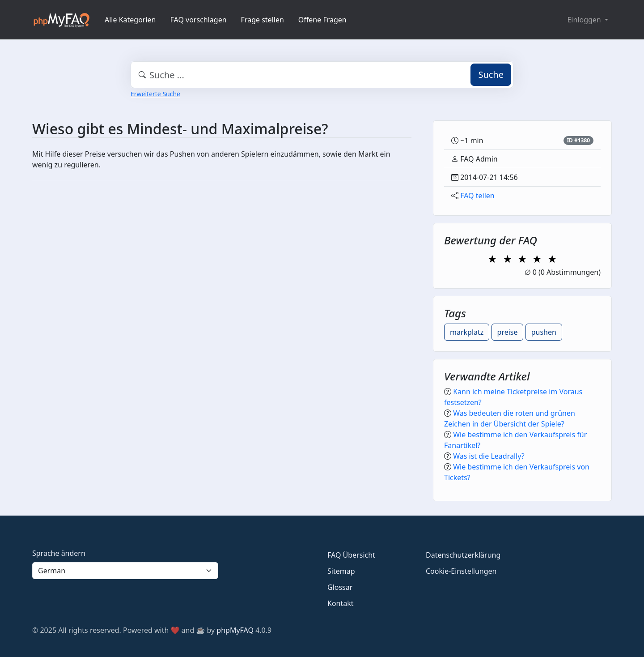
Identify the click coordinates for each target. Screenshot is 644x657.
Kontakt (341, 603)
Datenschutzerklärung (463, 555)
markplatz (467, 332)
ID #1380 (578, 140)
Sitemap (341, 571)
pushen (544, 332)
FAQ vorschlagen (199, 20)
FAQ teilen (477, 196)
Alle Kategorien (130, 20)
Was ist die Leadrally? (489, 456)
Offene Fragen (322, 20)
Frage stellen (263, 20)
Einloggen (585, 20)
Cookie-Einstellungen (461, 571)
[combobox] (322, 75)
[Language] (125, 571)
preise (508, 332)
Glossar (340, 587)
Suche (491, 75)
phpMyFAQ (235, 630)
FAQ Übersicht (351, 555)
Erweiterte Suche (155, 94)
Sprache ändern (59, 553)
